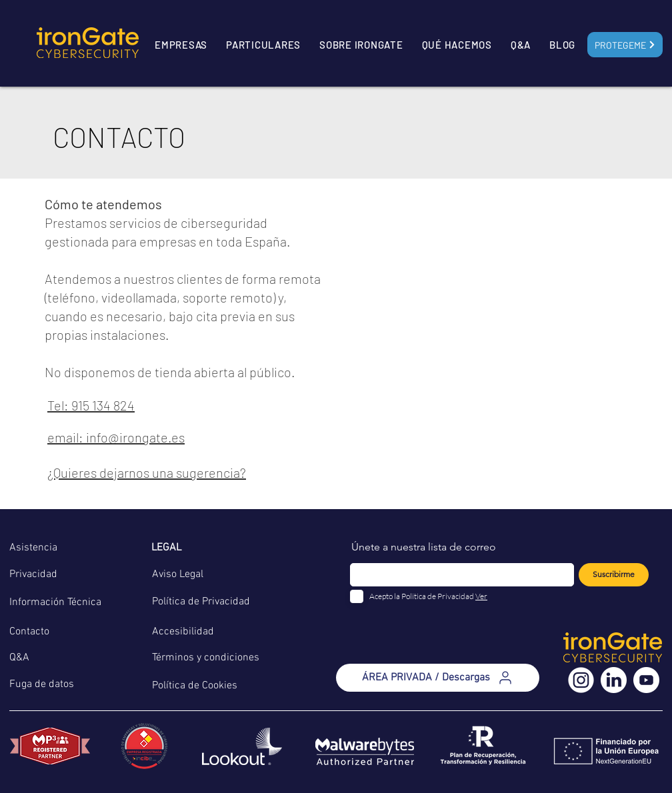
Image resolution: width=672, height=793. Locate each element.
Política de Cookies (195, 686)
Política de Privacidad (201, 602)
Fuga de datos (42, 684)
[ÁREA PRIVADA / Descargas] (438, 678)
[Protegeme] (625, 45)
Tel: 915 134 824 (91, 405)
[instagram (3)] (581, 680)
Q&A (19, 658)
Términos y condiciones (206, 658)
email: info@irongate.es (116, 437)
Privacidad (33, 574)
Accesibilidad (183, 632)
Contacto (29, 632)
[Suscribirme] (614, 575)
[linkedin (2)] (614, 680)
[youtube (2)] (646, 680)
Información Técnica (55, 602)
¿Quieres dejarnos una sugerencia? (147, 472)
